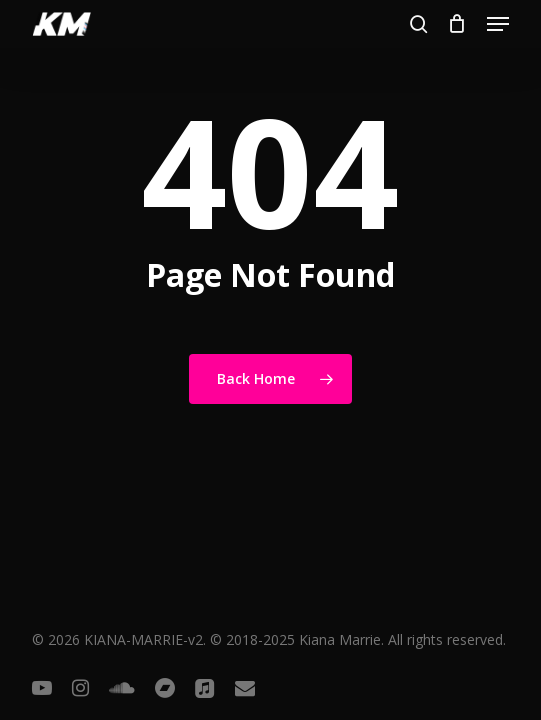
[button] (498, 24)
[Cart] (457, 24)
